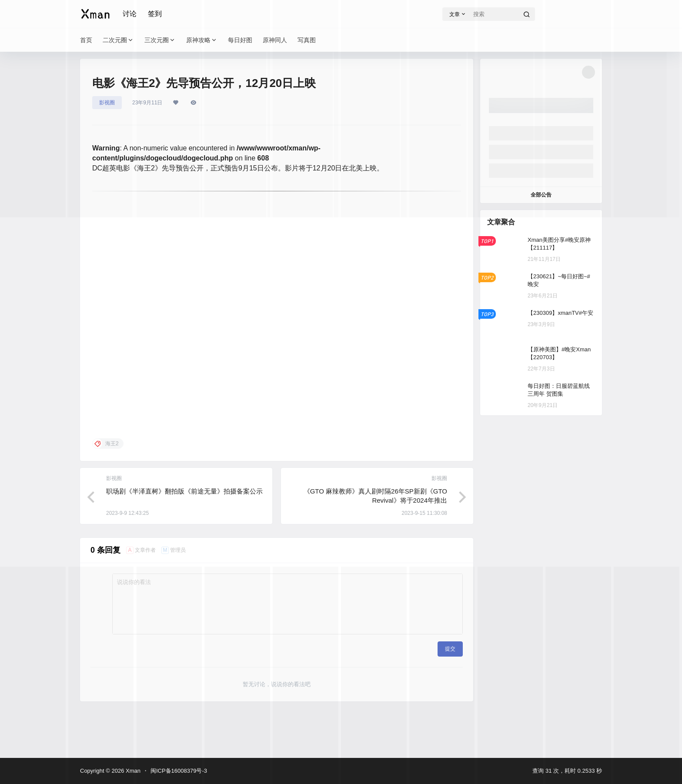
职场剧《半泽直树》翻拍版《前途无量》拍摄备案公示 (184, 491)
